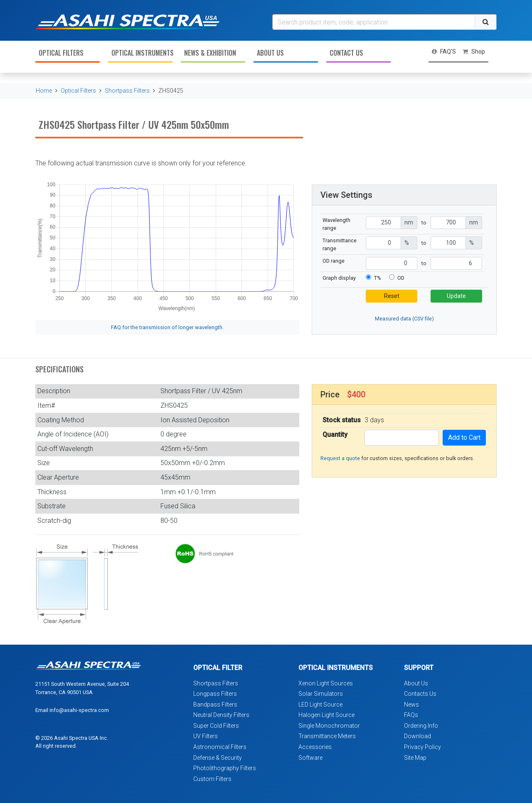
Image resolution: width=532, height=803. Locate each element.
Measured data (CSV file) (404, 319)
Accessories (315, 747)
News (411, 704)
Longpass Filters (215, 694)
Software (310, 758)
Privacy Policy (422, 747)
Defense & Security (218, 758)
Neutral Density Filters (221, 715)
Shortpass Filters (127, 91)
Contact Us (346, 53)
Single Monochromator (329, 726)
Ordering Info (421, 726)
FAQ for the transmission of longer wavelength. (167, 327)
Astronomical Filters (220, 747)
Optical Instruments (142, 53)
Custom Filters (212, 779)
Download (417, 736)
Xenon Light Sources (326, 683)
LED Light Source (320, 704)
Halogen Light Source (326, 715)
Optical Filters (61, 53)
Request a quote (340, 458)
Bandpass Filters (215, 704)
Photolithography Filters (225, 768)
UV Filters (206, 736)
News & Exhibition (210, 53)
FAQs (411, 715)
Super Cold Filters (216, 726)
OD (401, 278)
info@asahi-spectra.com (79, 710)
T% (378, 278)
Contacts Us (420, 694)
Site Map (415, 758)
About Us (270, 53)
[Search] (374, 22)
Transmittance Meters (327, 736)
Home (44, 91)
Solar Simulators (321, 694)
